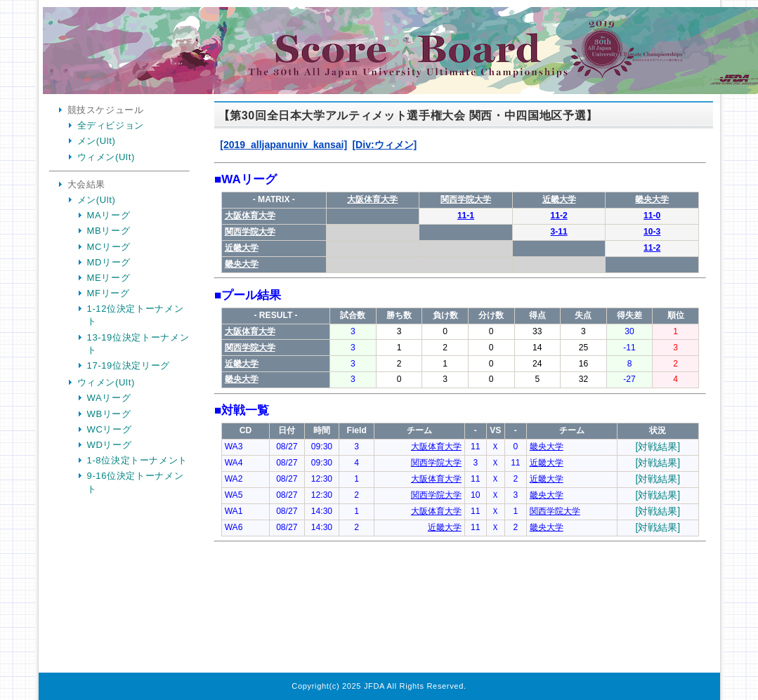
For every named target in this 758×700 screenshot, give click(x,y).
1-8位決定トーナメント (138, 460)
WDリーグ (110, 445)
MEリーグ (109, 278)
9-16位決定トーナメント (136, 482)
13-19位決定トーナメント (138, 344)
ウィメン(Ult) (106, 157)
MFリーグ (109, 293)
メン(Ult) (97, 141)
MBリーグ (109, 231)
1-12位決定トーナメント (136, 315)
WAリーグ (109, 398)
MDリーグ (109, 262)
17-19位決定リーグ (129, 365)
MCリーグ (109, 247)
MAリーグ (109, 215)
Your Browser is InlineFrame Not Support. (460, 389)
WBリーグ (109, 414)
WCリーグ (110, 429)
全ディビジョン (111, 125)
